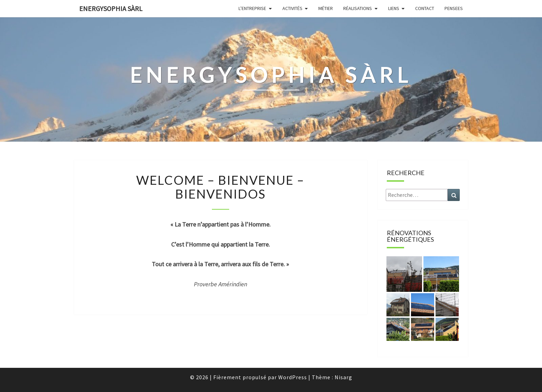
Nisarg (343, 377)
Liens (394, 8)
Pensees (454, 8)
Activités (292, 8)
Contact (425, 8)
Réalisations (358, 8)
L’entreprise (252, 8)
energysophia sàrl (111, 8)
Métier (326, 8)
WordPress (293, 377)
